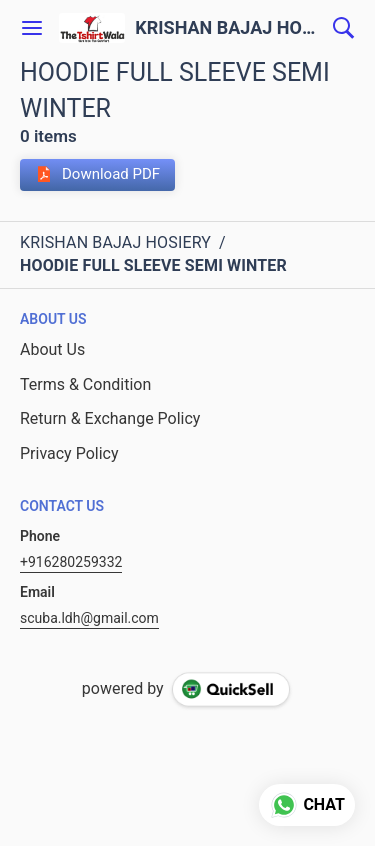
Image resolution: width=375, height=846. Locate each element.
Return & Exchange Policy (110, 418)
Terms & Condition (85, 384)
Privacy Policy (69, 453)
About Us (52, 349)
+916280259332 (71, 562)
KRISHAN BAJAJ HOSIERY (229, 28)
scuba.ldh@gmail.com (89, 618)
